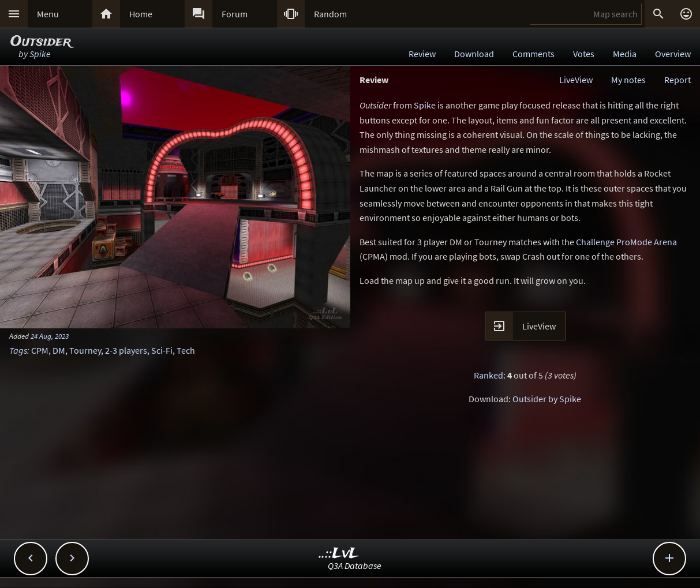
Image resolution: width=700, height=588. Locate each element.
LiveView (576, 80)
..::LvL (339, 554)
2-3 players (126, 350)
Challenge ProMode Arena (626, 242)
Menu (48, 14)
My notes (628, 80)
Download (474, 54)
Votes (584, 54)
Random (330, 14)
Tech (186, 350)
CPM (40, 350)
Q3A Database (355, 565)
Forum (235, 14)
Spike (40, 54)
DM (59, 350)
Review (422, 54)
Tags (18, 350)
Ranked (488, 375)
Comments (534, 54)
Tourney (85, 350)
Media (625, 54)
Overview (673, 54)
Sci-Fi (162, 350)
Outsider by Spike (547, 399)
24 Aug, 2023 (50, 336)
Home (141, 14)
